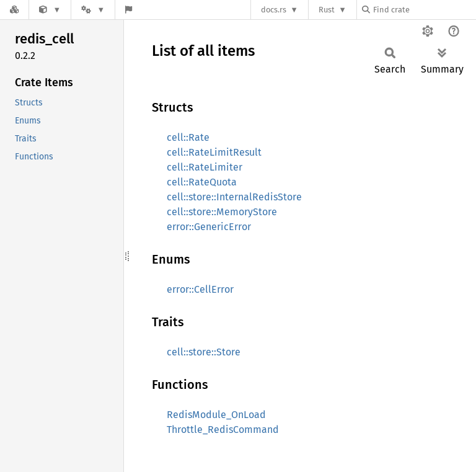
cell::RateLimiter (205, 167)
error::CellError (200, 289)
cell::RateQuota (202, 182)
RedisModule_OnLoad (216, 415)
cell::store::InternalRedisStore (234, 197)
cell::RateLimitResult (214, 152)
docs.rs (274, 10)
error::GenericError (209, 227)
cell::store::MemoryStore (222, 212)
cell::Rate (188, 137)
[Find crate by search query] (424, 10)
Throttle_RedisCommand (223, 430)
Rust (327, 10)
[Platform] (93, 10)
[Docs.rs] (14, 10)
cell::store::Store (204, 352)
